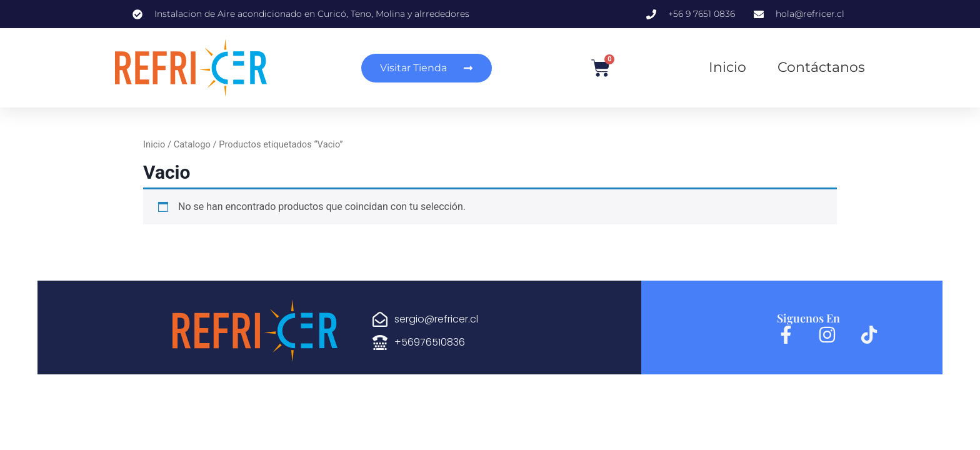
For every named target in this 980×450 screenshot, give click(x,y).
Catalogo (192, 144)
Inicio (727, 67)
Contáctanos (821, 67)
